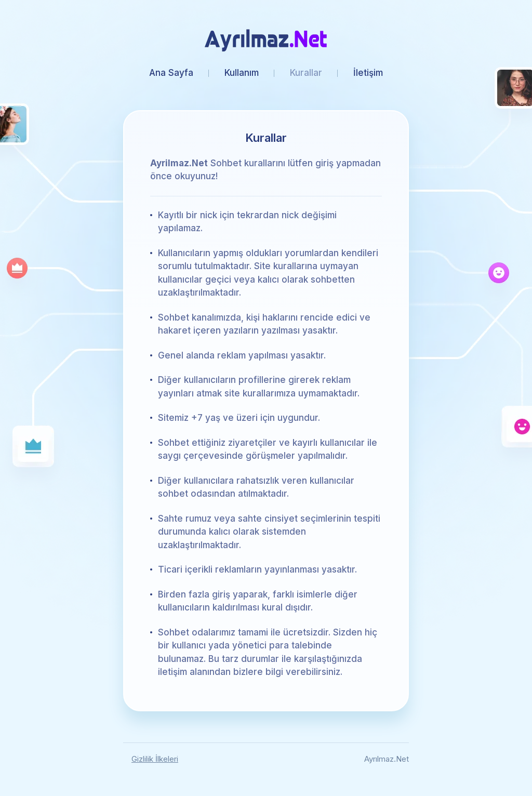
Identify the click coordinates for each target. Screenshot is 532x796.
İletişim (368, 73)
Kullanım (242, 73)
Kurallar (306, 73)
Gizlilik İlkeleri (155, 759)
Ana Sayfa (171, 73)
